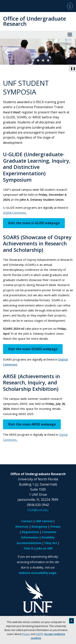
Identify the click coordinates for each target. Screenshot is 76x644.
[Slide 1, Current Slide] (28, 60)
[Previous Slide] (6, 52)
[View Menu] (70, 35)
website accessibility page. (38, 573)
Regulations (30, 532)
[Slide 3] (38, 60)
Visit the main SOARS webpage (33, 349)
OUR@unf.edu (38, 510)
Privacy (26, 634)
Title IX (28, 548)
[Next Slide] (69, 52)
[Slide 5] (48, 60)
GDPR (39, 634)
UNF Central (44, 521)
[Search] (70, 6)
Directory (22, 527)
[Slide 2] (33, 60)
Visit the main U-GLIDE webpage (34, 223)
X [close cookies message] (71, 621)
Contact (27, 521)
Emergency (39, 527)
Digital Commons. (15, 213)
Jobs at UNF (44, 548)
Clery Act (51, 543)
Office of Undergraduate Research (34, 21)
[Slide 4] (43, 60)
